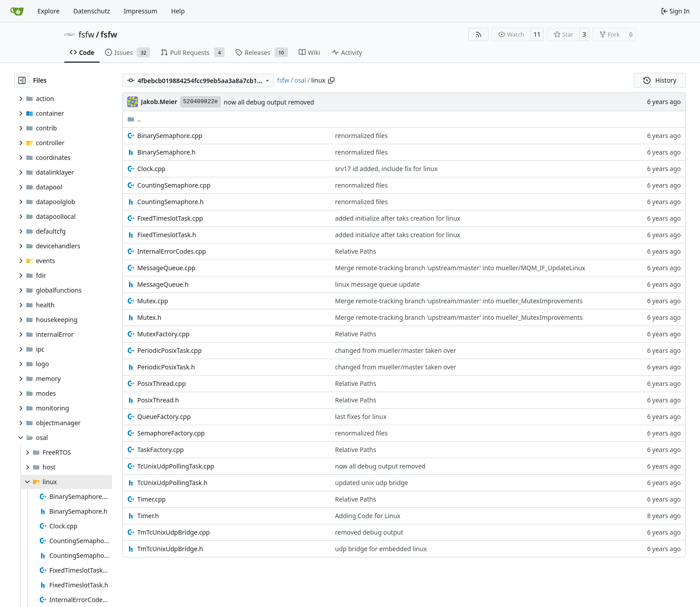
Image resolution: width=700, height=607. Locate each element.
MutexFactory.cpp (164, 334)
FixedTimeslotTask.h (167, 235)
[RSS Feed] (479, 34)
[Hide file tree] (22, 80)
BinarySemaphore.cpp (170, 136)
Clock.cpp (152, 169)
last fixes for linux (361, 417)
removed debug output (369, 532)
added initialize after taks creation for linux (398, 218)
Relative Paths (356, 251)
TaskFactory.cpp (161, 450)
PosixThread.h (158, 400)
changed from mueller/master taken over (396, 350)
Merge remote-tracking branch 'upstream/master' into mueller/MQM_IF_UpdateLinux (460, 268)
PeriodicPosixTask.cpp (170, 350)
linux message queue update (378, 284)
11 (537, 34)
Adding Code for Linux (368, 516)
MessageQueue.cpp (167, 268)
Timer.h (148, 516)
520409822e (200, 102)
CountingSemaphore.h (171, 202)
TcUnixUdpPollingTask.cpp (176, 466)
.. (134, 119)
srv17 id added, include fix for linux (387, 169)
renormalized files (362, 136)
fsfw (86, 34)
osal (300, 80)
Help (178, 11)
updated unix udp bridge (372, 483)
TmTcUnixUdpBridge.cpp (174, 532)
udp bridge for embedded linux (381, 549)
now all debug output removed (269, 102)
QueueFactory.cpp (164, 417)
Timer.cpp (152, 499)
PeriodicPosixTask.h (166, 367)
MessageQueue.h (163, 284)
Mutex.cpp (153, 301)
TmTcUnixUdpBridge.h (170, 549)
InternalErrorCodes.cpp (172, 251)
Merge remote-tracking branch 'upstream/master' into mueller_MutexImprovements (459, 301)
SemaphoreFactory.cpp (171, 433)
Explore (48, 11)
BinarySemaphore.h (167, 152)
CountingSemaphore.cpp (174, 185)
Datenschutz (92, 11)
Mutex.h (150, 317)
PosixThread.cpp (162, 383)
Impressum (140, 11)
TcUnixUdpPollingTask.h (173, 483)
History (660, 80)
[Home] (17, 11)
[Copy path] (331, 80)
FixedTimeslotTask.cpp (170, 218)
